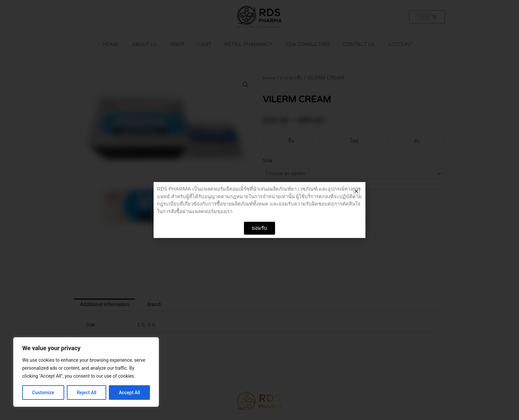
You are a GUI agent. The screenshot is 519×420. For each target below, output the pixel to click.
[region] (86, 372)
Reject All (87, 393)
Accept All (129, 393)
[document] (259, 210)
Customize (43, 393)
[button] (356, 191)
